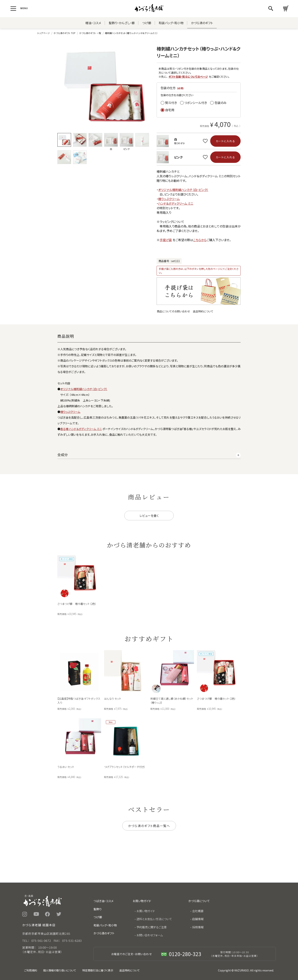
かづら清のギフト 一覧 (90, 33)
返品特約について (203, 311)
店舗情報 (198, 919)
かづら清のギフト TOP (65, 33)
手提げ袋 (166, 240)
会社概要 (198, 911)
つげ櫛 (147, 23)
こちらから (200, 240)
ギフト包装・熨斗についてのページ (188, 77)
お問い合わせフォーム (150, 935)
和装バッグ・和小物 (171, 23)
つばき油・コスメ (103, 901)
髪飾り (97, 909)
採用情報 (198, 927)
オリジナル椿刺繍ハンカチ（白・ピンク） (183, 190)
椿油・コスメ (93, 23)
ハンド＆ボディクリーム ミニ (176, 203)
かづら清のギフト (202, 23)
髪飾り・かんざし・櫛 (122, 23)
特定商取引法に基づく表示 (98, 970)
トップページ (44, 33)
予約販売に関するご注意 (152, 927)
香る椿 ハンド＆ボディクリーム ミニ (81, 429)
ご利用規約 (31, 970)
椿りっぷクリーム (169, 199)
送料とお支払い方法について (154, 919)
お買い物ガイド (146, 911)
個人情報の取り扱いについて (60, 970)
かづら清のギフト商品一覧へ (149, 826)
